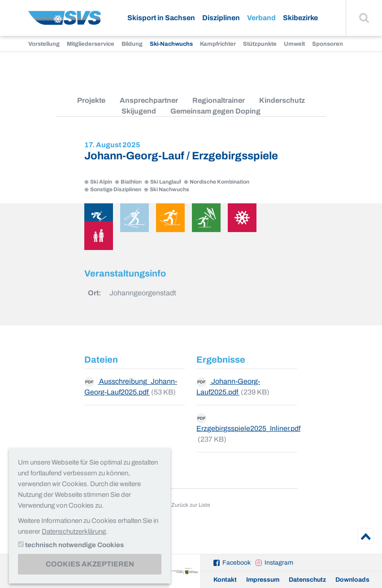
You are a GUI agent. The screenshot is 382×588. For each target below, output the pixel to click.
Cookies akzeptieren (90, 564)
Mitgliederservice (91, 44)
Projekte (91, 100)
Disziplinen (221, 18)
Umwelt (294, 44)
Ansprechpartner (149, 100)
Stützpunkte (260, 44)
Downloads (352, 580)
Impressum (263, 580)
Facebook (237, 563)
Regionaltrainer (219, 100)
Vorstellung (44, 44)
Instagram (279, 563)
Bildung (132, 44)
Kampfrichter (218, 44)
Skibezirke (300, 18)
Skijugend (139, 111)
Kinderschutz (282, 100)
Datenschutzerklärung (74, 531)
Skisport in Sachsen (161, 18)
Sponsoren (328, 44)
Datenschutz (307, 580)
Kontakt (225, 580)
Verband (261, 18)
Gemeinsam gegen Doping (215, 111)
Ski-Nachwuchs (171, 44)
